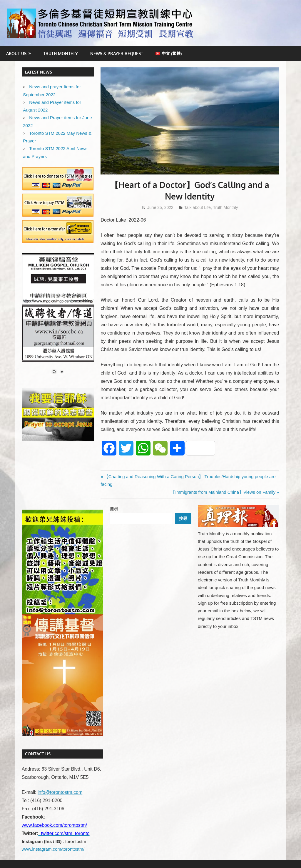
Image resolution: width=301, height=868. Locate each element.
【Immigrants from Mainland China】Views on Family (223, 492)
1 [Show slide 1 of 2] (54, 372)
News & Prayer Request (117, 53)
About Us (16, 53)
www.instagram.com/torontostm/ (53, 849)
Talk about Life (198, 207)
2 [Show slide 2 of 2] (62, 372)
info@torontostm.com (60, 792)
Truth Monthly (61, 53)
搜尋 (114, 509)
